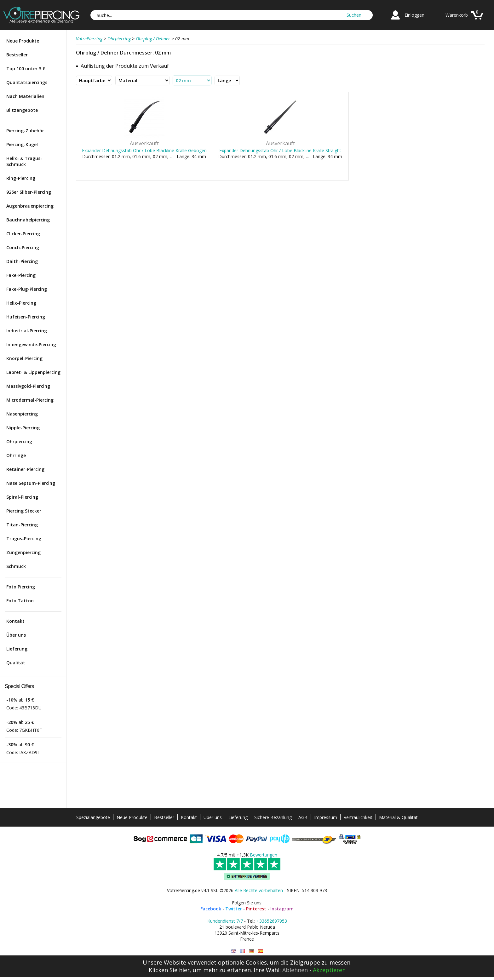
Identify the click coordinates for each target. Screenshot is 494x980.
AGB (303, 817)
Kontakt (15, 621)
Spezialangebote (93, 817)
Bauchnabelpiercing (28, 220)
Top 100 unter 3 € (26, 69)
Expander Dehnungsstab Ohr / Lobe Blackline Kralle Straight (280, 150)
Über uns (16, 635)
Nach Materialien (25, 96)
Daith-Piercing (22, 261)
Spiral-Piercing (22, 497)
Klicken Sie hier (169, 970)
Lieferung (17, 649)
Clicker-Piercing (23, 234)
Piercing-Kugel (22, 144)
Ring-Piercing (21, 178)
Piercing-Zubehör (25, 131)
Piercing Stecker (24, 511)
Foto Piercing (21, 587)
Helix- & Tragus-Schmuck (24, 161)
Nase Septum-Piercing (31, 483)
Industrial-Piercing (27, 331)
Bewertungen (264, 855)
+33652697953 (272, 921)
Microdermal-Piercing (30, 400)
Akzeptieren (329, 970)
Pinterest (256, 909)
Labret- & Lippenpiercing (33, 372)
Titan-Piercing (22, 525)
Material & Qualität (398, 817)
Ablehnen (295, 970)
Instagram (282, 909)
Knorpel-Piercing (24, 358)
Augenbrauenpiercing (30, 206)
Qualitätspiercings (27, 82)
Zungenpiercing (23, 552)
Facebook (211, 909)
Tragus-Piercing (24, 539)
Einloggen (414, 15)
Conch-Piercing (23, 247)
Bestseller (17, 55)
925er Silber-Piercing (29, 192)
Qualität (16, 663)
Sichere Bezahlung (273, 817)
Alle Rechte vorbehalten (259, 890)
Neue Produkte (23, 41)
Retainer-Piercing (25, 469)
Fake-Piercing (21, 275)
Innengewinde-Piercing (31, 344)
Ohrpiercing (19, 441)
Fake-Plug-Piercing (27, 289)
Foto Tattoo (20, 601)
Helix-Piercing (21, 303)
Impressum (326, 817)
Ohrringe (16, 455)
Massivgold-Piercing (28, 386)
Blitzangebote (22, 110)
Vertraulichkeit (358, 817)
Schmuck (16, 566)
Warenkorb (457, 15)
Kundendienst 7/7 (225, 921)
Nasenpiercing (22, 414)
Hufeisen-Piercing (26, 317)
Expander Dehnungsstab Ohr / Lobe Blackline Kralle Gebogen (144, 150)
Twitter (234, 909)
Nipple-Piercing (23, 428)
